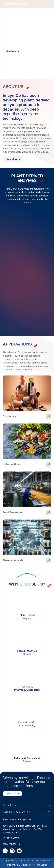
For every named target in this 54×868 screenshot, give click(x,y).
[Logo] (14, 4)
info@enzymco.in (11, 844)
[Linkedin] (5, 851)
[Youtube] (19, 851)
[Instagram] (12, 851)
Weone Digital (40, 865)
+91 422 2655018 (11, 838)
